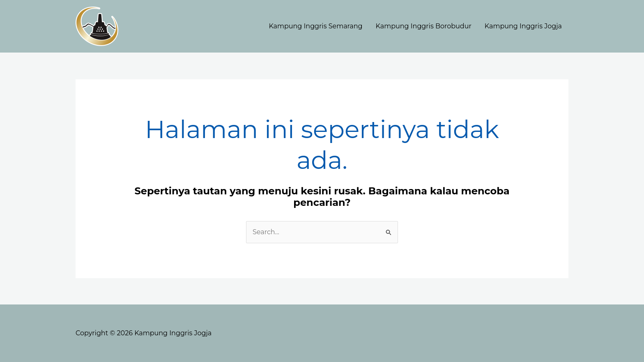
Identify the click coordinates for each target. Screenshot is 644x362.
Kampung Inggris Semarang (315, 26)
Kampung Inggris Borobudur (424, 26)
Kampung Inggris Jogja (523, 26)
